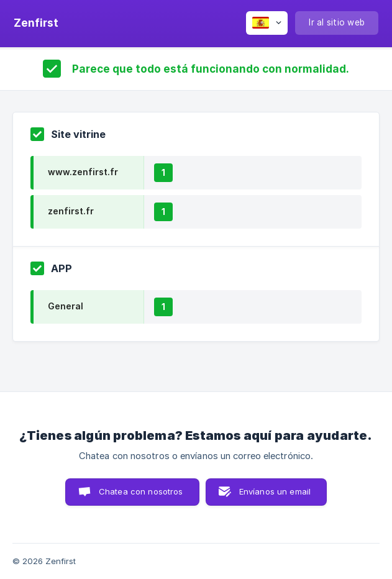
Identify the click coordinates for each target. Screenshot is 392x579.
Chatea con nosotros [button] (141, 491)
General (66, 306)
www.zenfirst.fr (83, 172)
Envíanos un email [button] (275, 491)
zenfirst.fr (71, 211)
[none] (36, 23)
